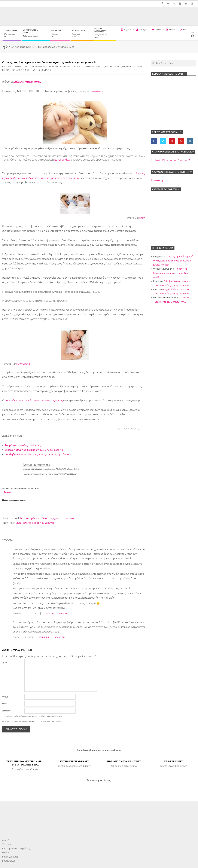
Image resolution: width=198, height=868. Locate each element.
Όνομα (6, 697)
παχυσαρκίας (62, 160)
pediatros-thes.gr (97, 91)
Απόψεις (100, 67)
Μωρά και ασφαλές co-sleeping (23, 445)
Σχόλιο (5, 662)
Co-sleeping (89, 67)
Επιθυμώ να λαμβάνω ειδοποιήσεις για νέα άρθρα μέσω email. (33, 721)
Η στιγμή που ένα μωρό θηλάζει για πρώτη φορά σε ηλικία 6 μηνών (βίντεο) (173, 260)
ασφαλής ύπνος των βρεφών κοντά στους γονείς (34, 400)
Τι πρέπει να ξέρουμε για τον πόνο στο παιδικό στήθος (171, 273)
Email (5, 704)
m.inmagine (23, 364)
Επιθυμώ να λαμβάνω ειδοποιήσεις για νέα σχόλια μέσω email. (33, 716)
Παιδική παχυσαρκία (12, 70)
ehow (142, 218)
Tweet (7, 492)
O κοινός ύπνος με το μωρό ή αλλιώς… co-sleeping (34, 450)
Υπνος (26, 70)
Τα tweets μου (158, 180)
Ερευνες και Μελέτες (132, 67)
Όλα (61, 67)
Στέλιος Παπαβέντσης (27, 82)
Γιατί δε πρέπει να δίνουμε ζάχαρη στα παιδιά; (47, 518)
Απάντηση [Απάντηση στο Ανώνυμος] (64, 613)
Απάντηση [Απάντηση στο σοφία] (60, 637)
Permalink (49, 613)
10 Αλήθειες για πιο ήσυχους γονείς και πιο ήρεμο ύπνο (37, 454)
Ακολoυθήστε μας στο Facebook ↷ (173, 152)
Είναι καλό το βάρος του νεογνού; (36, 523)
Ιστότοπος (7, 711)
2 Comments (45, 70)
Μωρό (55, 67)
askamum (143, 429)
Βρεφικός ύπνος (113, 67)
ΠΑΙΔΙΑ (67, 67)
